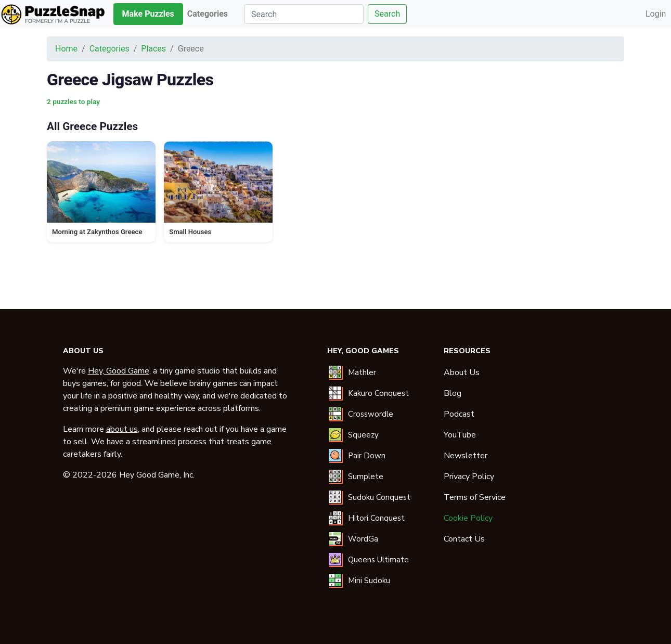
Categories (109, 49)
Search (387, 14)
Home (66, 49)
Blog (453, 393)
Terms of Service (475, 497)
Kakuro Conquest (378, 393)
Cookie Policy (468, 518)
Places (153, 49)
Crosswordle (371, 414)
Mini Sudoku (369, 581)
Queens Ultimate (378, 560)
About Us (462, 372)
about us (122, 429)
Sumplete (366, 476)
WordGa (363, 539)
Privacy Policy (469, 476)
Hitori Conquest (376, 518)
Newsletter (466, 456)
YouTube (460, 435)
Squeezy (363, 435)
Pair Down (367, 456)
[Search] (304, 14)
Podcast (459, 414)
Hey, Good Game (119, 371)
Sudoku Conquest (379, 497)
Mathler (362, 372)
